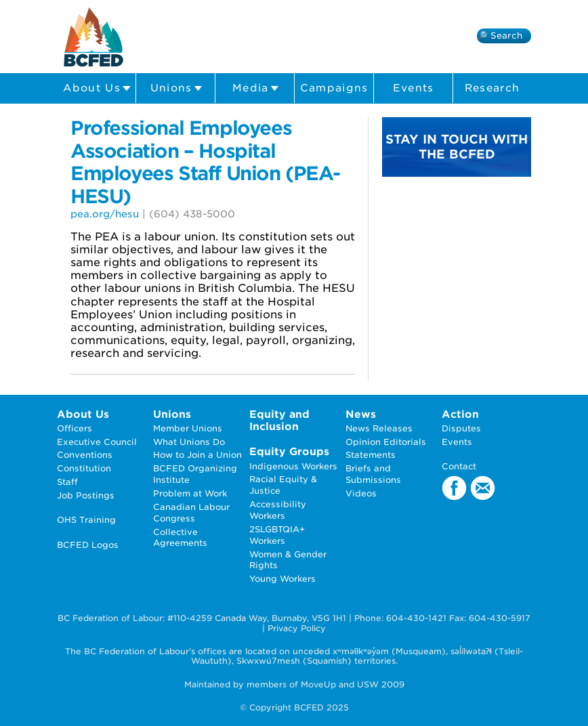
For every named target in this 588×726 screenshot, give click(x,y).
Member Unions (188, 428)
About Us (97, 88)
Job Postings (86, 495)
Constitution (84, 468)
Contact (459, 466)
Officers (75, 428)
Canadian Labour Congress (191, 513)
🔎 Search (500, 36)
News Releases (379, 428)
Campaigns (334, 88)
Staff (67, 482)
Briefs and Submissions (373, 474)
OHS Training (86, 520)
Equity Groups (289, 451)
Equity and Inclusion (279, 420)
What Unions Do (189, 442)
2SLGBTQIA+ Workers (277, 535)
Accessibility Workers (278, 510)
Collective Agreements (180, 538)
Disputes (461, 428)
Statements (371, 455)
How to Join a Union (197, 455)
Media (256, 88)
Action (460, 414)
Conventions (85, 455)
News (361, 414)
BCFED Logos (88, 545)
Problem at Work (190, 493)
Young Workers (282, 579)
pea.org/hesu (105, 214)
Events (414, 88)
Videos (361, 493)
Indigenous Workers (293, 466)
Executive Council (97, 442)
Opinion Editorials (386, 442)
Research (492, 88)
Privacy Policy (297, 628)
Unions (176, 88)
